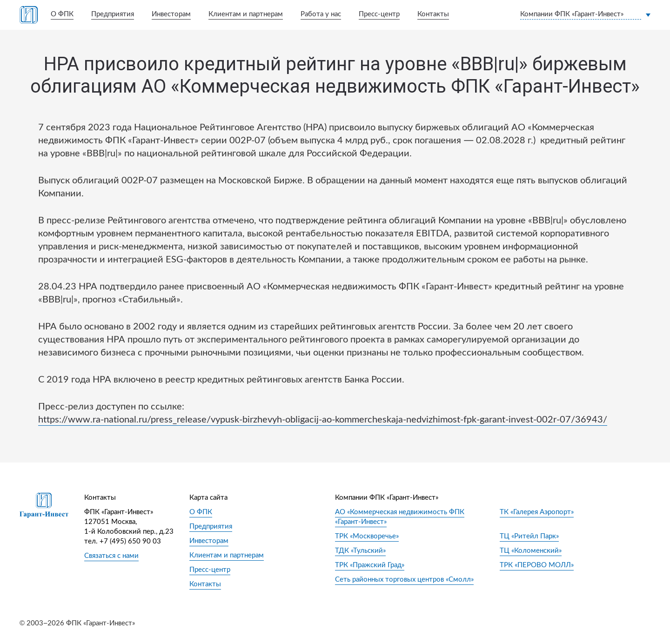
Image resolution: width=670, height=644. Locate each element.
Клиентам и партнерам (246, 14)
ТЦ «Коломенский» (531, 551)
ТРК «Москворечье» (367, 536)
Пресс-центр (379, 14)
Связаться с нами (111, 556)
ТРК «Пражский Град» (370, 565)
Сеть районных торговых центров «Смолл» (404, 580)
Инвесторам (171, 14)
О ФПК (62, 14)
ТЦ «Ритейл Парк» (529, 536)
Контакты (433, 14)
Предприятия (113, 14)
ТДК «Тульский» (360, 551)
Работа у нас (321, 14)
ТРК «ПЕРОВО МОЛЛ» (537, 565)
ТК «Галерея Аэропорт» (537, 512)
